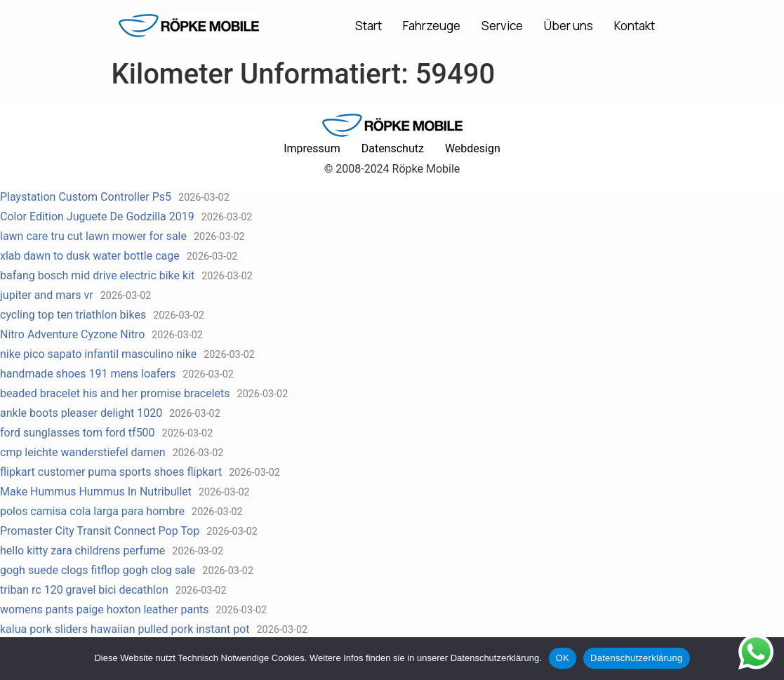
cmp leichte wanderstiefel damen (83, 452)
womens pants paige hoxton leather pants (104, 609)
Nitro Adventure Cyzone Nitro (72, 334)
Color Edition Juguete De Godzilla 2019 (97, 216)
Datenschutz (393, 148)
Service (502, 26)
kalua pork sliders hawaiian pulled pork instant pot (125, 629)
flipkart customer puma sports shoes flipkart (111, 472)
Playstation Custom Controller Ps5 (86, 197)
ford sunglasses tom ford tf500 (78, 433)
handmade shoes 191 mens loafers (88, 374)
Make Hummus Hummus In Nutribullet (96, 492)
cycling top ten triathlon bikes (73, 315)
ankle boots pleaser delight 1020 (81, 413)
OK (563, 658)
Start (368, 26)
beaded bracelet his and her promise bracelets (115, 393)
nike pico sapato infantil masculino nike (98, 354)
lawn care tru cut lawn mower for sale (93, 236)
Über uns (569, 26)
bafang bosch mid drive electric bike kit (97, 275)
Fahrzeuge (432, 26)
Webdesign (473, 148)
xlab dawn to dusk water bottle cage (90, 256)
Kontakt (634, 26)
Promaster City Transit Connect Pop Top (100, 531)
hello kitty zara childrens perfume (82, 551)
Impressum (312, 148)
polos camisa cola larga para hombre (92, 511)
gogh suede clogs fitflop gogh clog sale (98, 570)
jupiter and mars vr (47, 295)
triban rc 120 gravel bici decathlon (84, 590)
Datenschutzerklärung (636, 658)
